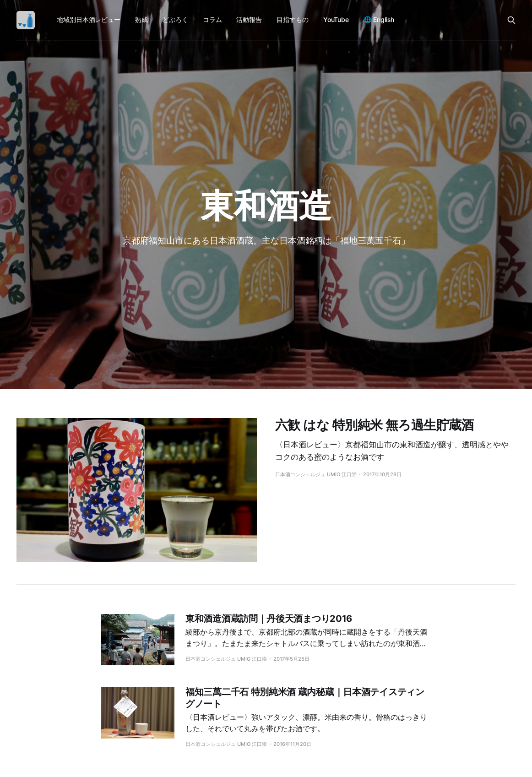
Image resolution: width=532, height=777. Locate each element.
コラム (212, 19)
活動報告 (249, 19)
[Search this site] (511, 20)
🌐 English (379, 19)
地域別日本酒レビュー (89, 19)
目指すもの (293, 19)
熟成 (141, 19)
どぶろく (175, 19)
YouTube (336, 19)
